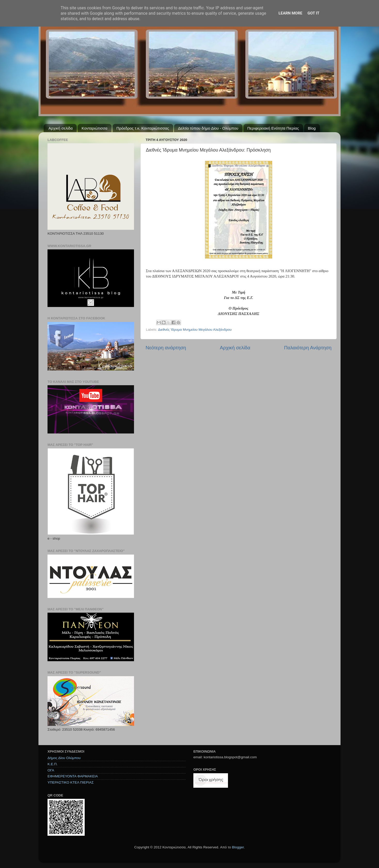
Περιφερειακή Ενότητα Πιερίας (273, 128)
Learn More (290, 13)
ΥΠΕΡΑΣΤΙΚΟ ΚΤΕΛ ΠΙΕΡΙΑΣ (71, 782)
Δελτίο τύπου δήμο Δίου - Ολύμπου (208, 128)
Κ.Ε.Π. (53, 764)
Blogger (238, 847)
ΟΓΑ (51, 770)
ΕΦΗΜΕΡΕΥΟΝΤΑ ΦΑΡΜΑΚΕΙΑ (73, 776)
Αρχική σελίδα (61, 128)
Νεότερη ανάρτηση (166, 348)
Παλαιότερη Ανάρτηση (308, 348)
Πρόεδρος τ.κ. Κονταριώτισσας (143, 128)
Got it (313, 13)
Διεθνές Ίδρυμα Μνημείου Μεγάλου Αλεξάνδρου (195, 330)
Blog (312, 128)
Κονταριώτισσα (94, 128)
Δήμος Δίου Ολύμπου (64, 758)
